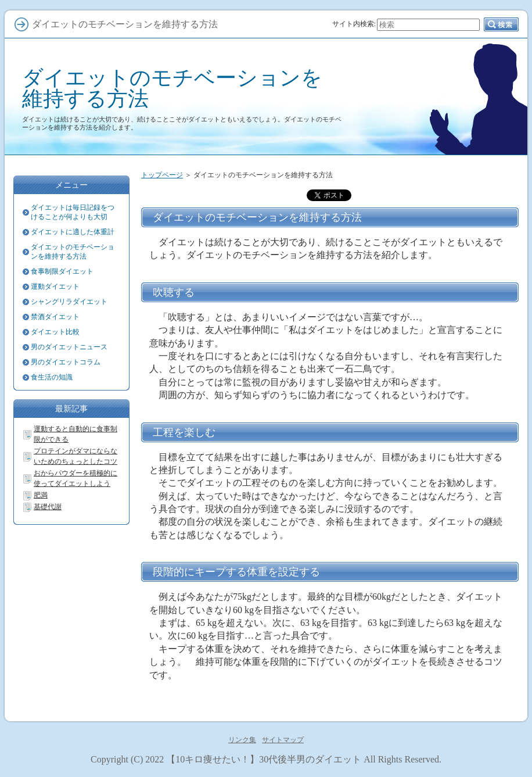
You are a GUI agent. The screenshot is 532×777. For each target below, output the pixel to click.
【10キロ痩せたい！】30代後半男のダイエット (264, 759)
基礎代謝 (48, 507)
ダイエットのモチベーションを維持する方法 (172, 88)
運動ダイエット (55, 287)
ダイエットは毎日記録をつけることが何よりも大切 (73, 212)
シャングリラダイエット (69, 302)
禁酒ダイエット (55, 317)
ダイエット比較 (55, 332)
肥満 (41, 495)
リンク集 (242, 740)
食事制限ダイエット (62, 271)
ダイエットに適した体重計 (73, 232)
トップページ (162, 175)
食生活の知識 (52, 377)
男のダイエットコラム (66, 362)
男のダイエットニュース (69, 347)
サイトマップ (283, 740)
